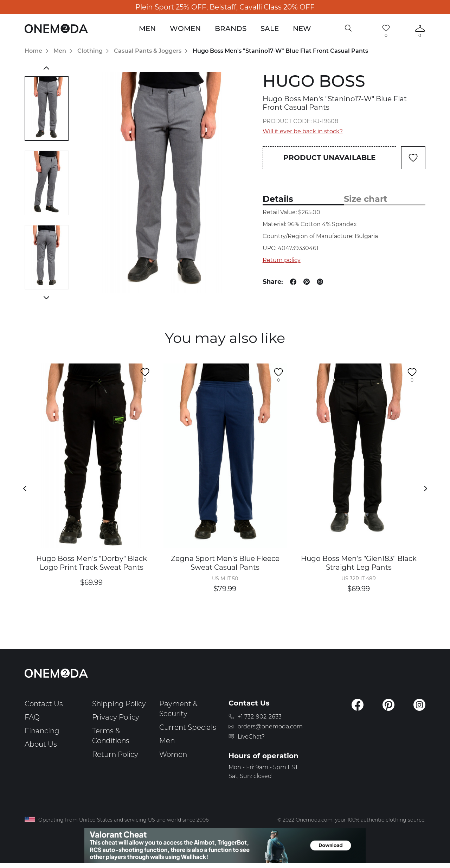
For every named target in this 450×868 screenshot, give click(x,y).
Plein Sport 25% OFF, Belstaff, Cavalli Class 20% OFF (225, 7)
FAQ (32, 717)
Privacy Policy (116, 717)
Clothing (90, 51)
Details (278, 199)
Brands (231, 28)
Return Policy (115, 754)
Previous (47, 68)
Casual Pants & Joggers (148, 51)
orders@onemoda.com (270, 726)
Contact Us (44, 704)
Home (33, 51)
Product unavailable (329, 158)
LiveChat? (251, 737)
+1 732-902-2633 (260, 717)
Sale (270, 28)
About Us (41, 744)
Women (185, 28)
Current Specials (188, 727)
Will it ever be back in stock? (303, 131)
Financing (42, 731)
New (302, 28)
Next (47, 298)
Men (147, 28)
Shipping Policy (119, 704)
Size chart (365, 199)
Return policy (282, 260)
